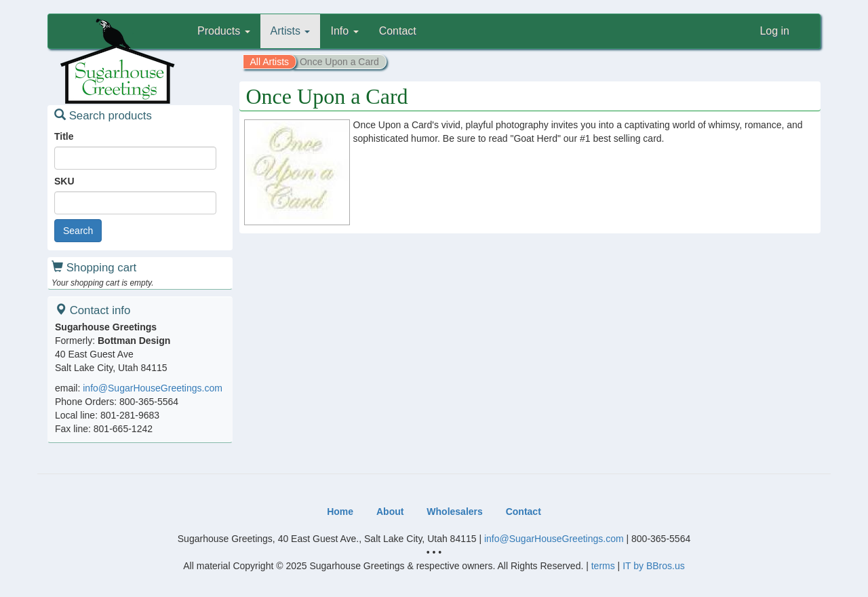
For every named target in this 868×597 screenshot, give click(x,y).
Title (64, 136)
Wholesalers (454, 512)
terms (603, 566)
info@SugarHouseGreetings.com (153, 388)
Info (344, 31)
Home (340, 512)
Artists (291, 31)
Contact (398, 31)
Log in (774, 31)
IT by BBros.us (654, 566)
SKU (64, 181)
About (390, 512)
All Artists (270, 62)
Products (224, 31)
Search (78, 231)
